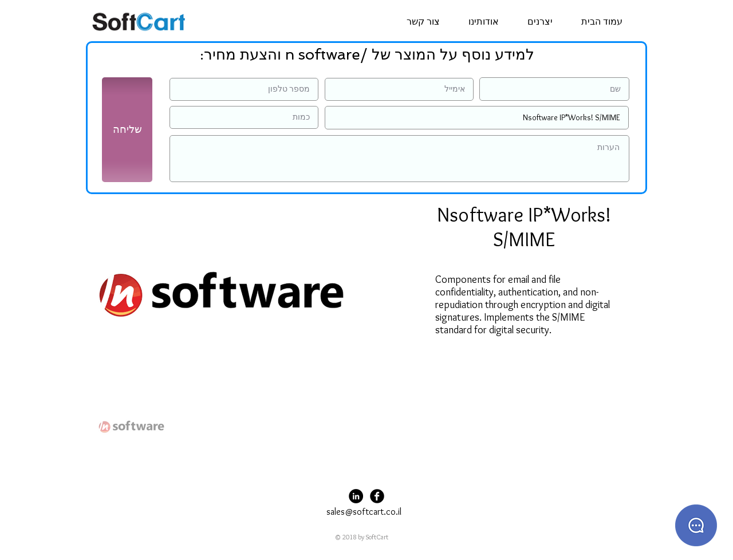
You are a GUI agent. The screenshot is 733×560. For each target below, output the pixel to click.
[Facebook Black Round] (377, 496)
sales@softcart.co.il (364, 512)
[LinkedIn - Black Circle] (356, 496)
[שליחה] (127, 130)
